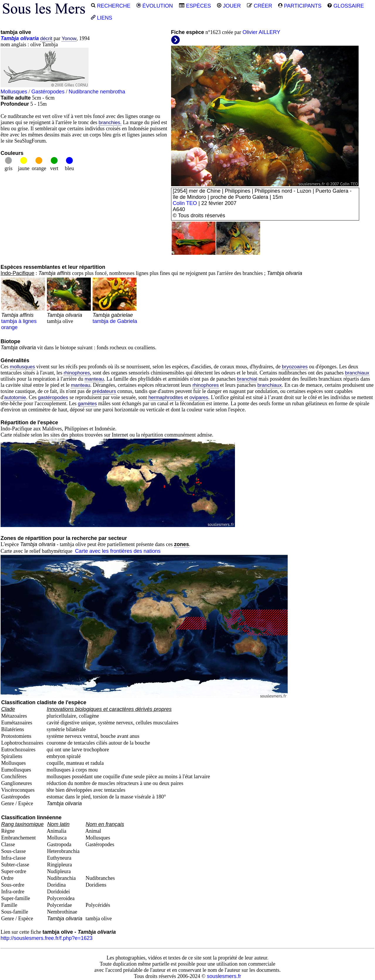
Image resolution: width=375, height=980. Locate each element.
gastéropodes (53, 397)
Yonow (69, 39)
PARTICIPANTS (300, 6)
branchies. (110, 123)
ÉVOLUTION (155, 6)
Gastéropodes (48, 92)
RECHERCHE (111, 6)
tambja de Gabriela (115, 315)
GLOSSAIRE (346, 6)
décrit (46, 39)
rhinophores (77, 373)
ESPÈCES (195, 6)
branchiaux (357, 373)
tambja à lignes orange (23, 318)
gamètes (87, 404)
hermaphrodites (166, 397)
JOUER (229, 6)
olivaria (29, 38)
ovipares (199, 397)
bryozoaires (295, 367)
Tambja (10, 38)
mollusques (23, 367)
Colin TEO (185, 203)
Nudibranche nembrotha (97, 92)
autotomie (15, 397)
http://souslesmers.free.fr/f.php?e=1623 (47, 938)
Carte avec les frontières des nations (118, 551)
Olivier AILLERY (261, 32)
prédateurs (104, 391)
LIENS (102, 18)
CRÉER (259, 6)
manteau (94, 379)
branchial (247, 379)
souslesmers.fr (224, 976)
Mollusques (14, 92)
